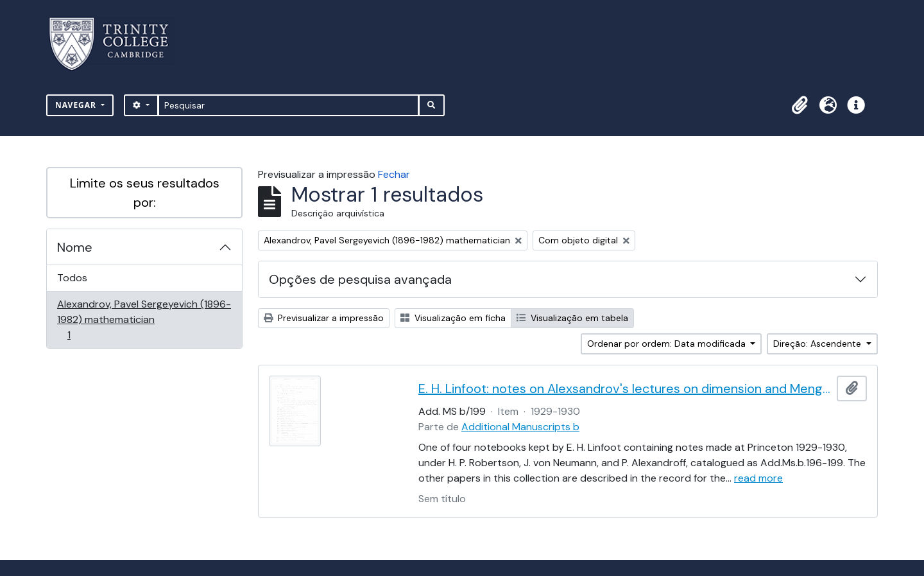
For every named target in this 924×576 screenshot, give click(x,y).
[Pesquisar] (288, 105)
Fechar (394, 174)
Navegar (77, 105)
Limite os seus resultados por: (145, 193)
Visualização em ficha (453, 318)
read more (758, 478)
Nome (75, 247)
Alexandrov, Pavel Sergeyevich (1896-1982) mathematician (144, 319)
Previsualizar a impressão (324, 318)
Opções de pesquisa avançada (360, 279)
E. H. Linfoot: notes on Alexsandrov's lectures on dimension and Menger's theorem (625, 388)
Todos (72, 278)
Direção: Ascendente (818, 344)
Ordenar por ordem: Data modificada (668, 344)
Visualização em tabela (572, 318)
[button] (800, 105)
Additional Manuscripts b (520, 427)
